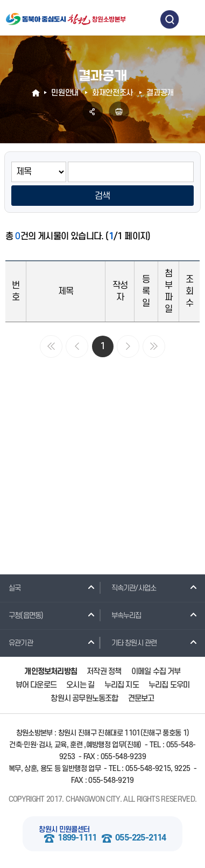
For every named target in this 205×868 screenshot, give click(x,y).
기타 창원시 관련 (130, 643)
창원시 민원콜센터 (64, 829)
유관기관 (16, 643)
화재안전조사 (112, 93)
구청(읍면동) (22, 615)
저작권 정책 (104, 672)
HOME (37, 93)
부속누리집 (122, 615)
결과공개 (160, 93)
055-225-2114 (140, 838)
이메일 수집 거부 (156, 672)
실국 (10, 588)
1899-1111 (77, 838)
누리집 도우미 (169, 685)
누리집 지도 (122, 685)
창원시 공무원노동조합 (84, 699)
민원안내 (65, 93)
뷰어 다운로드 (36, 685)
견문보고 (141, 699)
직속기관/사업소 (130, 588)
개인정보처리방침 (51, 672)
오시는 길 (80, 685)
